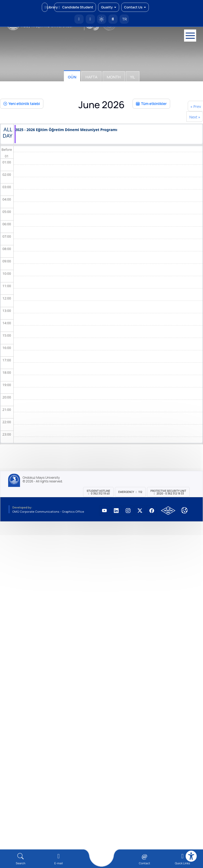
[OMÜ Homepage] (79, 19)
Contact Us (135, 7)
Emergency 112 (130, 492)
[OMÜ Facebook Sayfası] (152, 511)
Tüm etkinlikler (151, 104)
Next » (195, 117)
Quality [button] (108, 7)
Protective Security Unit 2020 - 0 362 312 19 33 (168, 492)
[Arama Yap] (113, 19)
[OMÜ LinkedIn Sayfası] (116, 511)
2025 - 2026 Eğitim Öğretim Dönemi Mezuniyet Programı (66, 130)
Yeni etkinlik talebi (22, 104)
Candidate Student (75, 7)
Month (114, 77)
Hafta (91, 77)
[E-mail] (58, 859)
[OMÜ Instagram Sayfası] (128, 511)
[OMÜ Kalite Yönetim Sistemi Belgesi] (168, 511)
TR (124, 19)
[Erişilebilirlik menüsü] (191, 856)
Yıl (132, 77)
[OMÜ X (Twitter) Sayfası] (140, 511)
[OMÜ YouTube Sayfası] (104, 511)
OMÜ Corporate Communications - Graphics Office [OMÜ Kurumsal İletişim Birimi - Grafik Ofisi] (48, 512)
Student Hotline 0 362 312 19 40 (98, 492)
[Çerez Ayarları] (184, 510)
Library (46, 7)
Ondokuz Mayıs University (41, 478)
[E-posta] (90, 19)
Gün (72, 77)
